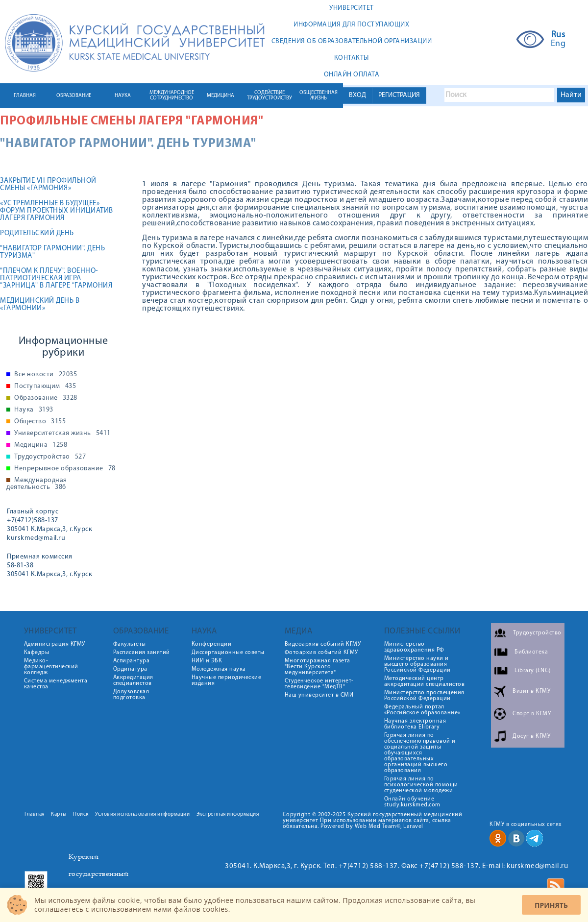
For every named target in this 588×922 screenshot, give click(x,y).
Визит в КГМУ (531, 691)
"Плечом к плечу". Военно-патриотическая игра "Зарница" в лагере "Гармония (56, 279)
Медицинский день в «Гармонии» (40, 305)
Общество (40, 422)
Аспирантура (132, 661)
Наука (34, 410)
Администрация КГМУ (55, 644)
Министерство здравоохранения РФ (414, 647)
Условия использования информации (142, 814)
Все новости (46, 375)
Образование (46, 398)
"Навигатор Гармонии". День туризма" (52, 252)
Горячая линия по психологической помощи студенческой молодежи (421, 785)
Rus (558, 35)
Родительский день (37, 233)
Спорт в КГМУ (532, 714)
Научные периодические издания (227, 680)
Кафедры (37, 653)
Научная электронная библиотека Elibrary (415, 724)
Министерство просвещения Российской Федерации (424, 696)
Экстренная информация (228, 814)
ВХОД (357, 95)
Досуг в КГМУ (531, 736)
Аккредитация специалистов (133, 680)
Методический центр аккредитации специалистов (425, 681)
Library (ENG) (533, 671)
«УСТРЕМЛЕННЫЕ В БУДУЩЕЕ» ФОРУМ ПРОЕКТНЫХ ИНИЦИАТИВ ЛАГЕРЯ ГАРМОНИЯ (57, 211)
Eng (558, 44)
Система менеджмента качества (56, 684)
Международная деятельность (37, 484)
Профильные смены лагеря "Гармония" (132, 121)
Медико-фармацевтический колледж (51, 667)
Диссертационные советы (228, 653)
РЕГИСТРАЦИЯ (399, 95)
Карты (59, 814)
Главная (35, 814)
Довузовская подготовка (131, 695)
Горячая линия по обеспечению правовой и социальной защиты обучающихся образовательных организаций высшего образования (420, 753)
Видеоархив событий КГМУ (323, 644)
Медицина (41, 445)
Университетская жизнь (62, 434)
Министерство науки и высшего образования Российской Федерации (417, 664)
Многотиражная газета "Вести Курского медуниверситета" (318, 667)
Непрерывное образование (65, 469)
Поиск (81, 814)
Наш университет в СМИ (319, 695)
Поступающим (45, 387)
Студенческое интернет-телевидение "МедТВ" (319, 684)
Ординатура (130, 669)
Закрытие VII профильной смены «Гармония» (48, 185)
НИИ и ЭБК (207, 661)
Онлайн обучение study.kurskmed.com (412, 802)
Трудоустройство (50, 457)
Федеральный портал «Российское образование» (422, 710)
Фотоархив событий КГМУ (321, 653)
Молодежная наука (219, 669)
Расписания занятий (142, 653)
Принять (551, 905)
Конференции (212, 644)
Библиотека (531, 652)
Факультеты (130, 644)
